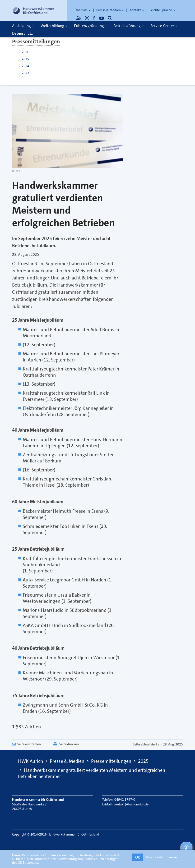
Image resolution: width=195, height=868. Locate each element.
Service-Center (164, 26)
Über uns (83, 10)
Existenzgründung (91, 26)
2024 (25, 66)
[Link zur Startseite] (33, 11)
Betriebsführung (129, 26)
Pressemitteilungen (36, 41)
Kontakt (137, 10)
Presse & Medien (110, 10)
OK (138, 857)
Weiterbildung (54, 26)
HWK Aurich (31, 761)
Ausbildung (23, 26)
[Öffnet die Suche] (110, 18)
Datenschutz (22, 33)
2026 (25, 52)
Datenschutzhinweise (161, 857)
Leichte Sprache (162, 10)
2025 (25, 59)
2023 (25, 73)
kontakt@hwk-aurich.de (131, 804)
